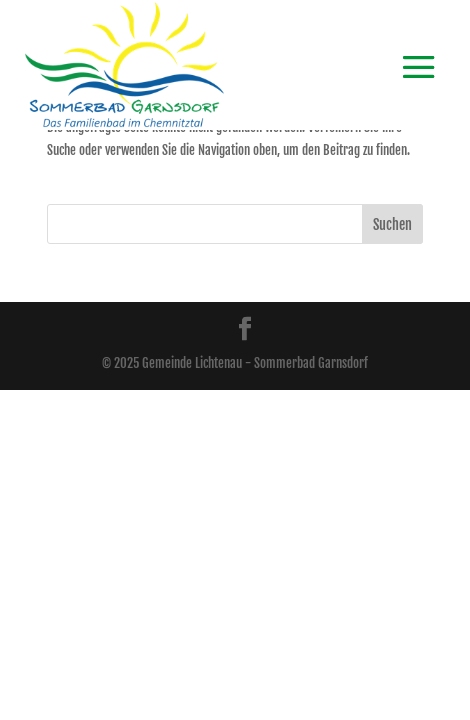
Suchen (392, 224)
